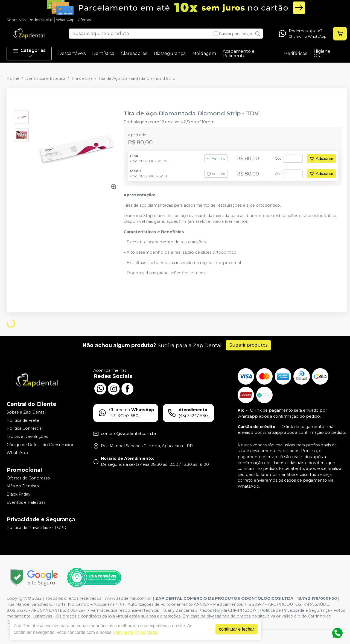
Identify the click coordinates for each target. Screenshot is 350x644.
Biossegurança (170, 53)
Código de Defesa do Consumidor (40, 445)
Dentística (103, 53)
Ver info (216, 158)
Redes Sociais (41, 20)
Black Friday (18, 494)
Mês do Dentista (23, 486)
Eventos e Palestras (26, 502)
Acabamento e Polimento (239, 53)
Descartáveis (72, 53)
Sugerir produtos (248, 345)
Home (13, 78)
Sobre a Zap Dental (26, 412)
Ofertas (84, 20)
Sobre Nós (16, 20)
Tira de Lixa (82, 78)
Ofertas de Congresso (28, 478)
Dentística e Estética (45, 78)
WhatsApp (65, 20)
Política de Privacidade (135, 632)
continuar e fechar (237, 629)
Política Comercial (25, 429)
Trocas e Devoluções (27, 437)
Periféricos (296, 53)
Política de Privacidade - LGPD (37, 528)
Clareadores (134, 53)
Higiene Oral (322, 53)
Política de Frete (23, 420)
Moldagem (204, 53)
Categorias (29, 53)
